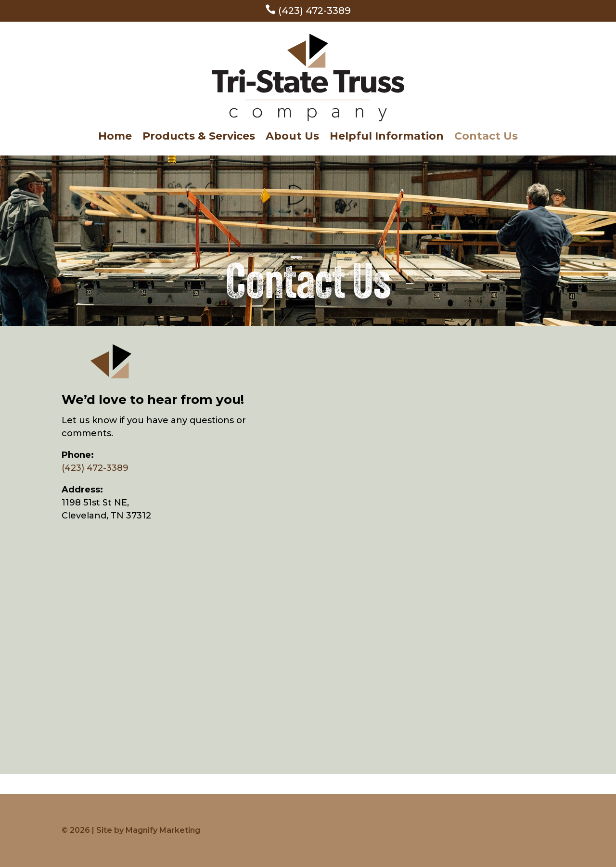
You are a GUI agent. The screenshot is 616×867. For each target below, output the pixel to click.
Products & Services (199, 138)
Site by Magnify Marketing (148, 830)
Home (115, 138)
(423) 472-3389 (308, 11)
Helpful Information (387, 138)
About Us (292, 138)
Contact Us (486, 138)
